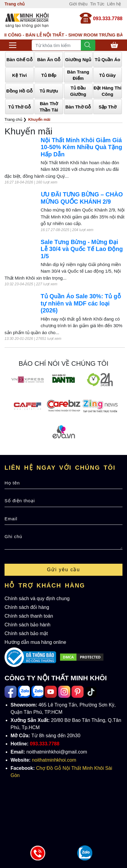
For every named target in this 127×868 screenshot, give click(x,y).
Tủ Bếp (49, 75)
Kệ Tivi (19, 75)
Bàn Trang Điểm (78, 75)
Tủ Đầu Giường (78, 91)
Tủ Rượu (49, 91)
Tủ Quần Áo (108, 60)
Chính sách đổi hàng (27, 607)
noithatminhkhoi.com (54, 760)
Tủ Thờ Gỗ (19, 107)
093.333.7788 (108, 19)
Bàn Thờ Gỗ (78, 107)
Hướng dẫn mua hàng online (35, 642)
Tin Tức (97, 4)
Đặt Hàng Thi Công (107, 91)
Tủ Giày (108, 75)
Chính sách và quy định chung (37, 599)
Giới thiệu (78, 4)
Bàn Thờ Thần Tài (49, 107)
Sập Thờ (108, 107)
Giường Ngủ (78, 60)
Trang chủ (15, 4)
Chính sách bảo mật (26, 633)
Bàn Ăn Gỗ (49, 60)
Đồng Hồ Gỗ (19, 91)
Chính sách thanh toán (29, 616)
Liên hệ (114, 4)
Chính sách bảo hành (27, 625)
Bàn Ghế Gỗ (20, 60)
